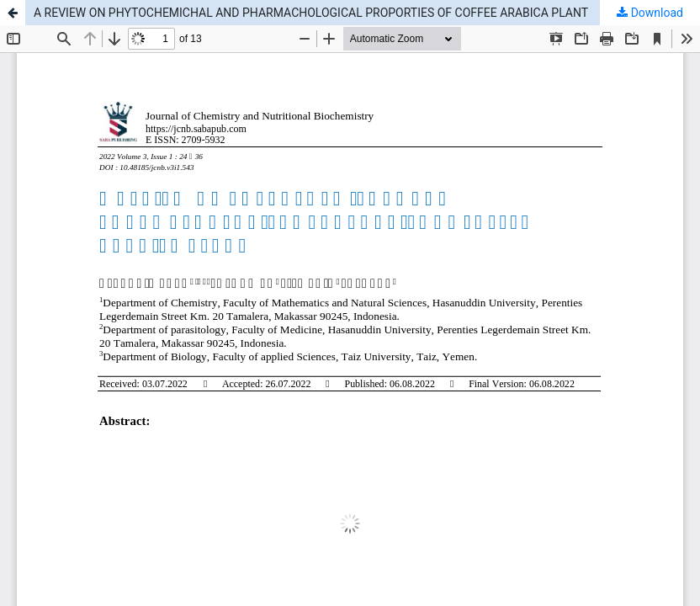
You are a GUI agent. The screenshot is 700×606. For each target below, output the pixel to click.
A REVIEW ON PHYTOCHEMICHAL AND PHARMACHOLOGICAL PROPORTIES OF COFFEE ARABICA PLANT (311, 13)
